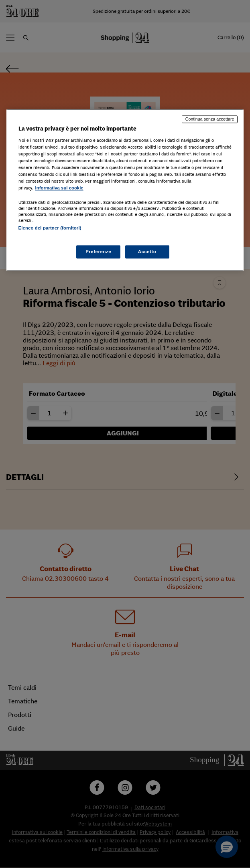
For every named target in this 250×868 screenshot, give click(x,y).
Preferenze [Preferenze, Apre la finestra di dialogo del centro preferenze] (98, 252)
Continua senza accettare (210, 119)
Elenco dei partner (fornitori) (50, 228)
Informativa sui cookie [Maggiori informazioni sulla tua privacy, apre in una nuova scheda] (59, 188)
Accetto (147, 252)
